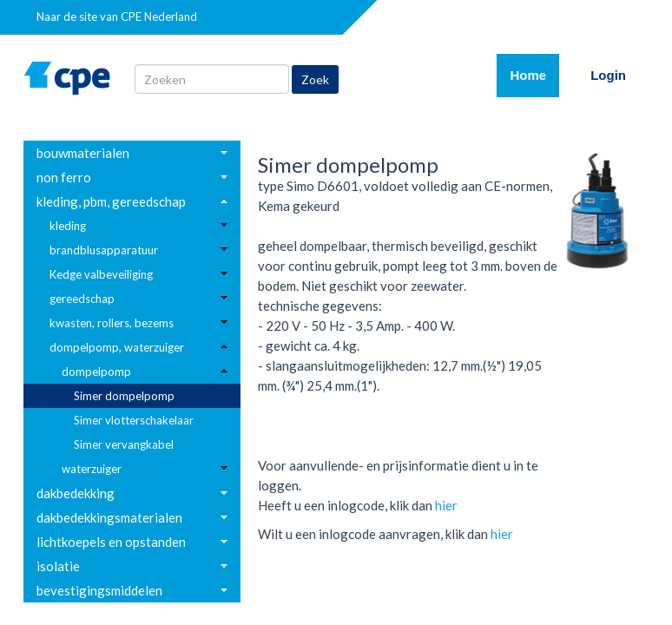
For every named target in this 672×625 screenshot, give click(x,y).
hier (446, 505)
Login (608, 75)
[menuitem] (132, 153)
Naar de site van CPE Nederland (117, 16)
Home (534, 74)
